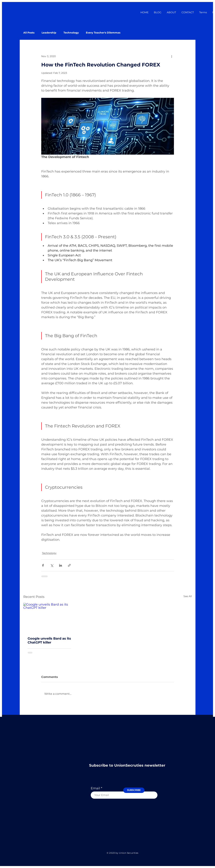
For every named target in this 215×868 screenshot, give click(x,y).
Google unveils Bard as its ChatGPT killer (49, 640)
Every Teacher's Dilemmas (103, 33)
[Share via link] (69, 565)
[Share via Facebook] (43, 565)
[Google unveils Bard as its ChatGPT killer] (49, 617)
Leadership (49, 33)
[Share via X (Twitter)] (52, 565)
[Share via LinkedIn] (61, 565)
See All (188, 596)
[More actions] (172, 56)
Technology (71, 33)
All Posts (29, 33)
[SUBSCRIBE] (134, 790)
